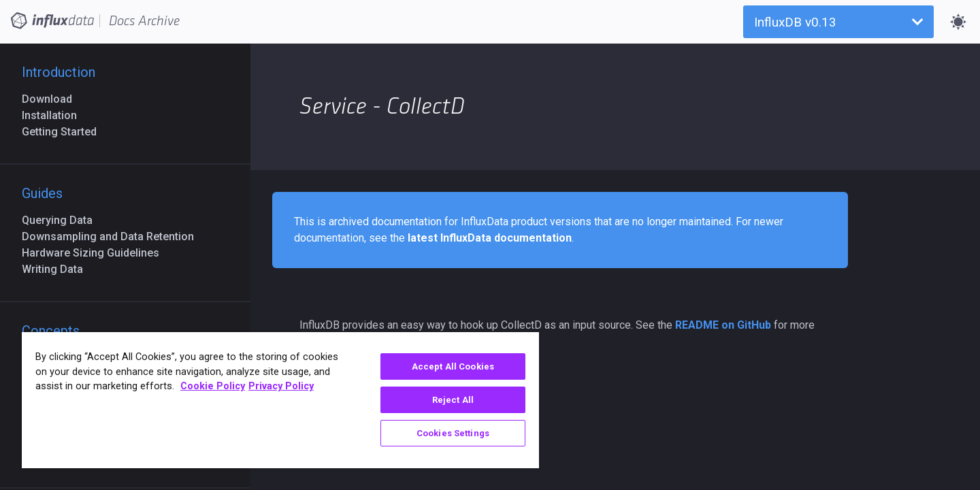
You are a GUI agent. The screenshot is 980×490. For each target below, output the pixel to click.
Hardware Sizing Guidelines (96, 253)
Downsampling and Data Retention (113, 236)
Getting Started (65, 132)
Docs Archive (144, 21)
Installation (55, 115)
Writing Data (58, 269)
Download (52, 99)
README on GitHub (723, 325)
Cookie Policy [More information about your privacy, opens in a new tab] (213, 386)
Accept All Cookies (453, 366)
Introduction (59, 72)
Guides (42, 193)
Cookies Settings (453, 433)
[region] (280, 400)
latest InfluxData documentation (490, 238)
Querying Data (63, 220)
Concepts (51, 331)
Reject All (453, 400)
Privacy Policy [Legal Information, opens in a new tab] (281, 386)
